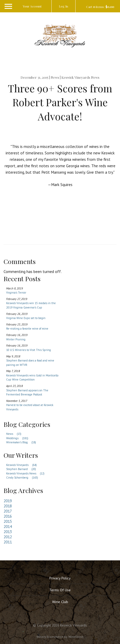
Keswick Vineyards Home (60, 36)
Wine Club (60, 602)
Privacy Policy (60, 578)
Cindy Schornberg (24, 478)
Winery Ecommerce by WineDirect (60, 637)
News (15, 434)
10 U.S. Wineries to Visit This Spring (29, 350)
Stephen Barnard (22, 469)
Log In (63, 6)
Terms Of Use (60, 590)
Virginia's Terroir (16, 293)
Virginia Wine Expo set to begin (26, 318)
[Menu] (7, 1)
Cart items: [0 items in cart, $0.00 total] (100, 7)
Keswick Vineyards (23, 465)
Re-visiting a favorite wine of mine (27, 329)
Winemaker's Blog (22, 442)
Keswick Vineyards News (27, 473)
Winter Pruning (16, 339)
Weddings (19, 438)
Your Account (32, 6)
